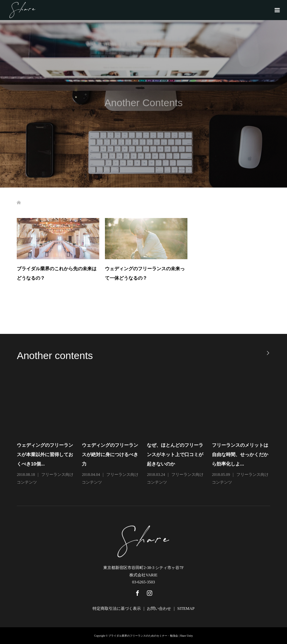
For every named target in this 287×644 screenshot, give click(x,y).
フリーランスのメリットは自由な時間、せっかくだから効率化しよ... (240, 454)
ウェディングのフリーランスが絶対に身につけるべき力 (110, 454)
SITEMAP (186, 609)
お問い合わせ (159, 609)
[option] (147, 432)
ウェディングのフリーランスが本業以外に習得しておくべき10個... (45, 454)
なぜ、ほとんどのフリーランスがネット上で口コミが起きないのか (175, 454)
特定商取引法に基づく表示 (117, 609)
